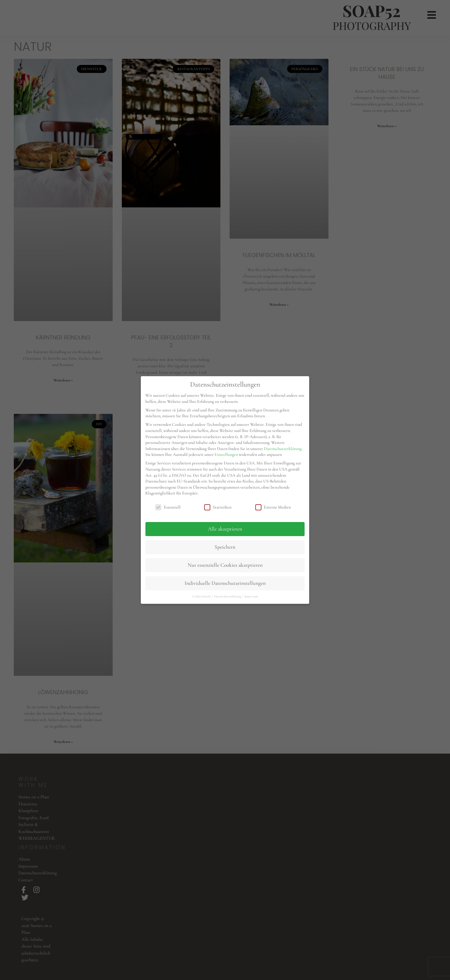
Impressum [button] (251, 596)
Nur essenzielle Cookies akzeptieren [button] (225, 565)
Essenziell (168, 507)
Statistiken (218, 507)
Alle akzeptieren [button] (225, 529)
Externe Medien (273, 507)
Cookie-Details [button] (202, 596)
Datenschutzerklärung (283, 449)
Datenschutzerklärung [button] (228, 596)
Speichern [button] (225, 547)
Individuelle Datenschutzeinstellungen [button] (225, 583)
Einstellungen (226, 454)
